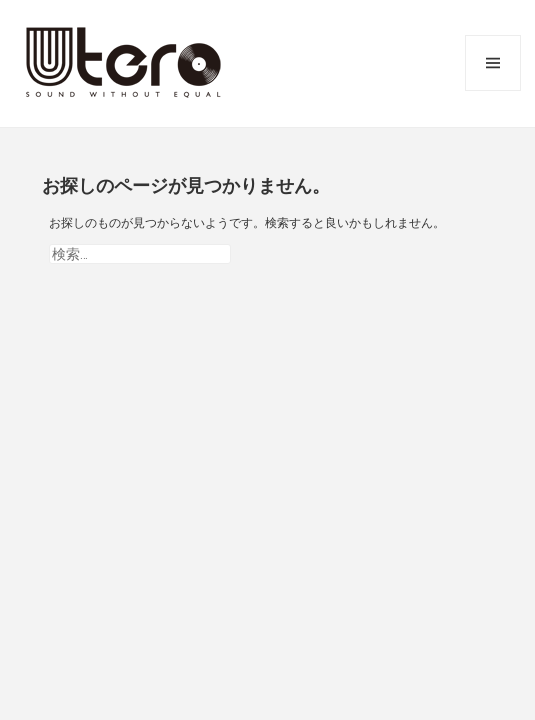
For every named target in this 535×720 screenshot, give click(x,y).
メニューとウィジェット (493, 63)
